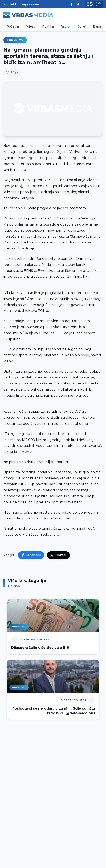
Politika (48, 26)
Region (66, 26)
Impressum (30, 4)
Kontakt (10, 4)
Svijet (82, 26)
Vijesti (31, 26)
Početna (13, 26)
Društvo (15, 40)
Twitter (58, 555)
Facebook (31, 555)
